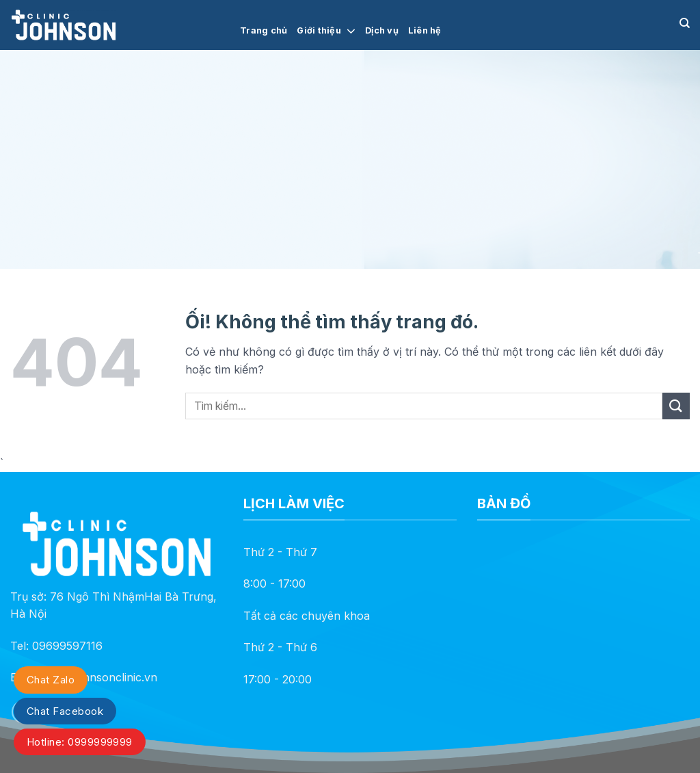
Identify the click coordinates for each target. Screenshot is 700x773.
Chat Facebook (65, 711)
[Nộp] (676, 406)
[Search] (685, 23)
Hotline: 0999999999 (80, 742)
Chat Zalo (51, 680)
